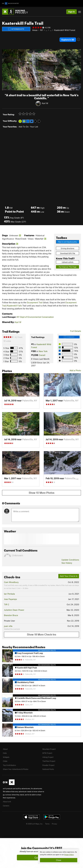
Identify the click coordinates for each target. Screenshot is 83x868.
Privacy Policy (69, 855)
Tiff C (7, 604)
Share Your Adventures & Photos (16, 769)
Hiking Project (48, 757)
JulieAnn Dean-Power (14, 610)
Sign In (71, 12)
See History (67, 563)
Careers (6, 806)
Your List (34, 127)
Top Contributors (9, 765)
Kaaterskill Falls (14, 306)
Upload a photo (68, 262)
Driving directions (67, 248)
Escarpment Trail (35, 302)
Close (59, 860)
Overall (42, 355)
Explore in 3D (68, 40)
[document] (59, 857)
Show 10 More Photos (41, 493)
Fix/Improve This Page (68, 267)
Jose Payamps (10, 599)
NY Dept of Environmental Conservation (35, 317)
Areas (35, 30)
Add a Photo (75, 370)
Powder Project (48, 765)
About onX (7, 802)
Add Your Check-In (69, 576)
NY (42, 30)
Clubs (5, 761)
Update (70, 560)
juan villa (8, 626)
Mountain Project (49, 749)
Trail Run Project (49, 761)
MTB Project (47, 753)
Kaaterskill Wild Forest (65, 30)
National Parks (48, 769)
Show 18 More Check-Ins (41, 634)
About (5, 749)
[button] (5, 70)
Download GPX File (68, 253)
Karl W (45, 103)
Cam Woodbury (11, 582)
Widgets (6, 757)
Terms (47, 824)
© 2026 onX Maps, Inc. (34, 824)
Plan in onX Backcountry (67, 242)
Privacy (54, 824)
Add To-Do (24, 127)
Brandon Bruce (11, 615)
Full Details (76, 331)
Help (5, 753)
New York (43, 351)
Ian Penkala (9, 594)
